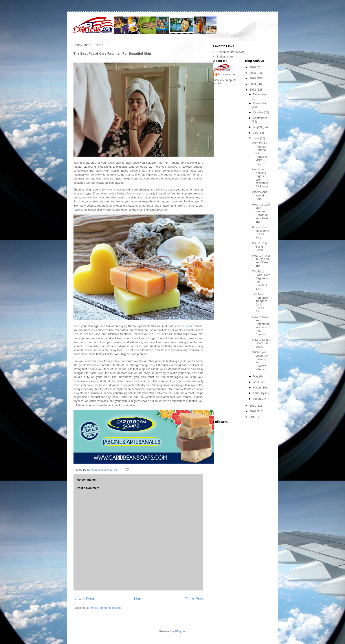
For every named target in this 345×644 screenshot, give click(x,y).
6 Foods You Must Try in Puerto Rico (261, 232)
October (259, 112)
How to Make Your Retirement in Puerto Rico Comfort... (261, 326)
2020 (253, 411)
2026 (253, 67)
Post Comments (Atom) (106, 608)
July (256, 133)
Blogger (180, 631)
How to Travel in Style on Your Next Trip (261, 261)
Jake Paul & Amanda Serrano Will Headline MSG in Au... (260, 153)
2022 (253, 90)
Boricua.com (225, 56)
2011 (253, 417)
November (260, 103)
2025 (253, 73)
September (260, 118)
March (257, 388)
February (259, 393)
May (256, 376)
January (259, 399)
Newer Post (84, 599)
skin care (187, 326)
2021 (253, 406)
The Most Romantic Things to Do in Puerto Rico (260, 303)
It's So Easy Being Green (260, 246)
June (257, 138)
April (256, 382)
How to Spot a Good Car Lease (261, 343)
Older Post (194, 599)
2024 (253, 78)
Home (139, 599)
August (258, 127)
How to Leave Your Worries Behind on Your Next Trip (261, 213)
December (260, 94)
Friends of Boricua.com (231, 52)
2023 (253, 84)
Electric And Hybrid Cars (260, 195)
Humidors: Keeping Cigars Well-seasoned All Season (261, 178)
